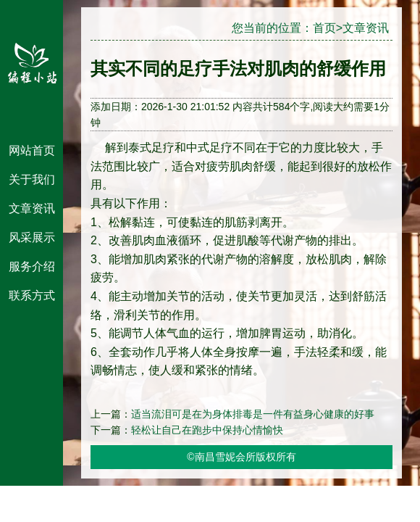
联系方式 (32, 295)
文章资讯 (32, 208)
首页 (324, 28)
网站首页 (32, 150)
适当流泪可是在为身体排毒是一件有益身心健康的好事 (253, 414)
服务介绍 (32, 266)
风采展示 (32, 237)
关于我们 (32, 179)
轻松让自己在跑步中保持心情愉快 (207, 430)
